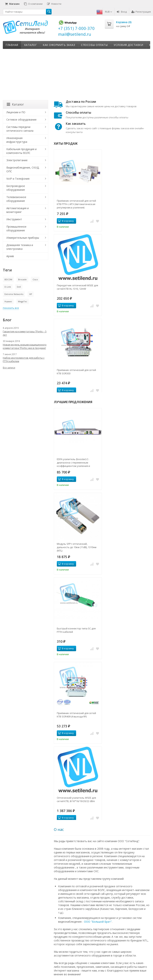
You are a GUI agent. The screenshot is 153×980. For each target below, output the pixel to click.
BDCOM (8, 279)
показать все (11, 308)
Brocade (22, 279)
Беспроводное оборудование (16, 188)
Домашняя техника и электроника (20, 247)
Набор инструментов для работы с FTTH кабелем (24, 359)
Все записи (9, 368)
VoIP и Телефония (18, 179)
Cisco (35, 279)
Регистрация (141, 12)
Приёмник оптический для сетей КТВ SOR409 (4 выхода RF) (76, 715)
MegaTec (23, 301)
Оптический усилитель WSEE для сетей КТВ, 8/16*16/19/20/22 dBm (76, 799)
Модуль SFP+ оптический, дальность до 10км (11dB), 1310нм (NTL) (77, 547)
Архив (10, 256)
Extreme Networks (14, 294)
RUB (109, 12)
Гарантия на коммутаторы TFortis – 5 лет (25, 333)
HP (31, 294)
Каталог (31, 45)
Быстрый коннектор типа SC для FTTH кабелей (76, 630)
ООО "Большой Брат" (98, 922)
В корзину (66, 221)
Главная (12, 45)
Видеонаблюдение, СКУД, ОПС (23, 169)
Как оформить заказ (59, 45)
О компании (33, 4)
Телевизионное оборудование (16, 199)
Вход (122, 12)
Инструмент (14, 219)
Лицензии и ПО (16, 112)
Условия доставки (128, 45)
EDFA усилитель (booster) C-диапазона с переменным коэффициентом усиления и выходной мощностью (73, 463)
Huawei (8, 301)
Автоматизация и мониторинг (18, 210)
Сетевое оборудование (21, 120)
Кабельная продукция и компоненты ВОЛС (21, 151)
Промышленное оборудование (16, 228)
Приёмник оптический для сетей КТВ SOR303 (76, 372)
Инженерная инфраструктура (17, 140)
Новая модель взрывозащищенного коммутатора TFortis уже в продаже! (25, 346)
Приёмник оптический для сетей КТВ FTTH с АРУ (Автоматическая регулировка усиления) (76, 204)
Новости (54, 4)
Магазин (12, 4)
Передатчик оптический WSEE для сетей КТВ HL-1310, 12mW (77, 287)
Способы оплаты (94, 45)
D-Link (8, 287)
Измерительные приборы (23, 238)
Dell (19, 287)
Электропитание (17, 160)
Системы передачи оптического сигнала (20, 129)
